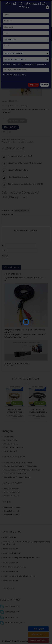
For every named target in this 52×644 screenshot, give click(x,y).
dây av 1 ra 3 (17, 142)
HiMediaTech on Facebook (12, 507)
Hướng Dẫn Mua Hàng (11, 489)
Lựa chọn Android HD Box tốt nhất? (15, 473)
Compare (10, 132)
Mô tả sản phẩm (11, 267)
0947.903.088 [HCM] (12, 612)
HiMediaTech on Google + (12, 511)
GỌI (10, 127)
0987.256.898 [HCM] (12, 606)
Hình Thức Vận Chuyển (11, 496)
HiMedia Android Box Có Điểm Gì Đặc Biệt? (18, 463)
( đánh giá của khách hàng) (18, 106)
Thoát (45, 85)
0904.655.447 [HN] (12, 617)
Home (6, 53)
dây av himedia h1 (28, 142)
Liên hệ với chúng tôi (10, 451)
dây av (10, 142)
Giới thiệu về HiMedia (11, 440)
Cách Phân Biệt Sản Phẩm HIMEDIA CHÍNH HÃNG (20, 466)
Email (4, 250)
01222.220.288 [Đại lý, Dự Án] (15, 623)
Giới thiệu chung (9, 437)
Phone (29, 2)
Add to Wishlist (4, 132)
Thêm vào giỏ (18, 121)
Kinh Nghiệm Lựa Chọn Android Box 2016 (17, 477)
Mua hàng (16, 387)
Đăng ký (33, 85)
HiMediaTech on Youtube (12, 515)
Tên (3, 245)
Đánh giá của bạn (7, 211)
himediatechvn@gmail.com (13, 2)
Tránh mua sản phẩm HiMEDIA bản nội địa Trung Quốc (22, 470)
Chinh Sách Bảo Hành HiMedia (14, 448)
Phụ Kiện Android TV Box (17, 139)
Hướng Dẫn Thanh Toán (12, 492)
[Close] (47, 7)
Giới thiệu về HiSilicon (11, 444)
